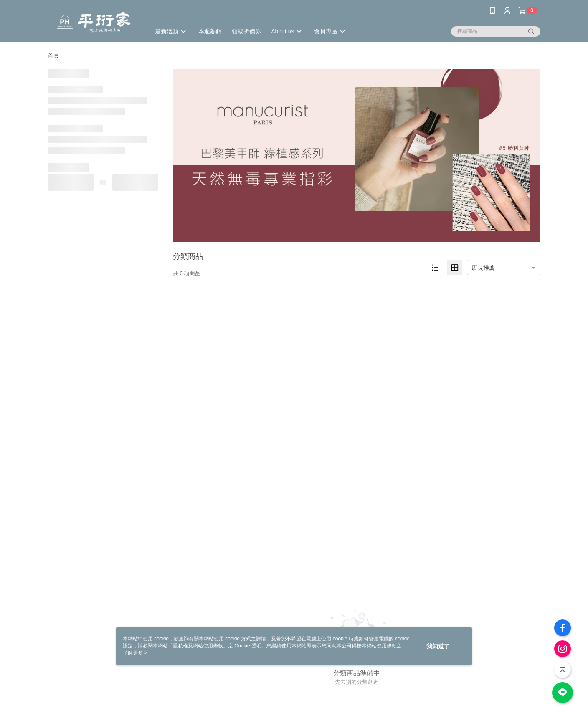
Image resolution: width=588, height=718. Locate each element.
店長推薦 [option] (483, 268)
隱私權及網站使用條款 (198, 646)
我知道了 (438, 646)
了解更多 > (135, 653)
